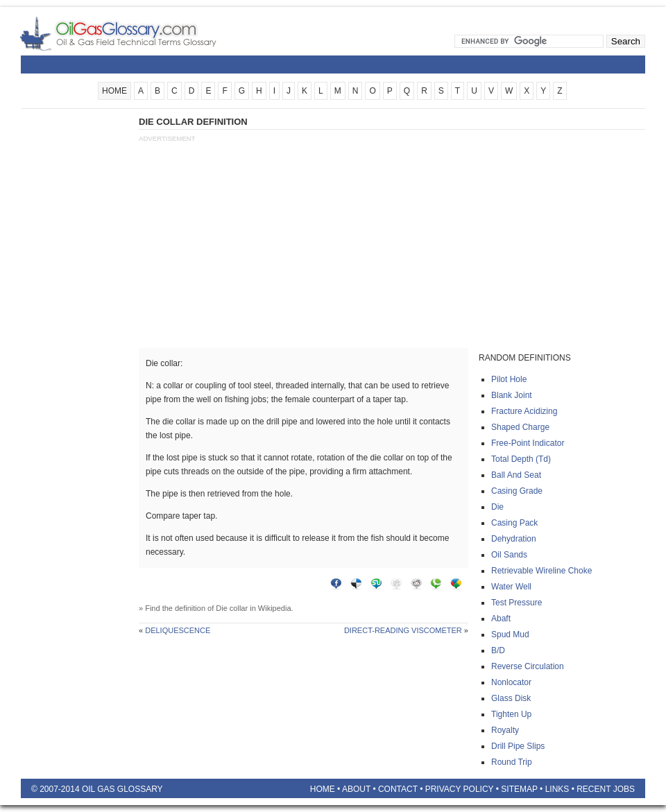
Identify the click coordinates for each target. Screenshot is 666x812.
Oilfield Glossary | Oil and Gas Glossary (135, 33)
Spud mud (510, 634)
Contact (398, 789)
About (356, 789)
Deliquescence (178, 630)
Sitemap (519, 789)
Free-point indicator (528, 443)
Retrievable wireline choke (541, 571)
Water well (511, 587)
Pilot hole (509, 379)
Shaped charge (520, 427)
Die (497, 507)
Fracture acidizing (524, 411)
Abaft (501, 619)
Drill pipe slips (518, 746)
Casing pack (514, 523)
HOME (114, 91)
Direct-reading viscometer (403, 630)
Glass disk (511, 698)
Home (323, 789)
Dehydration (514, 539)
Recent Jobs (606, 789)
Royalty (505, 730)
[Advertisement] (76, 324)
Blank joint (512, 395)
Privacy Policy (460, 789)
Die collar (232, 608)
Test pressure (516, 603)
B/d (498, 650)
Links (557, 789)
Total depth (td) (521, 459)
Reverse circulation (528, 666)
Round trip (512, 762)
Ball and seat (516, 475)
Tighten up (511, 714)
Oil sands (509, 555)
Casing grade (517, 491)
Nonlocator (511, 682)
